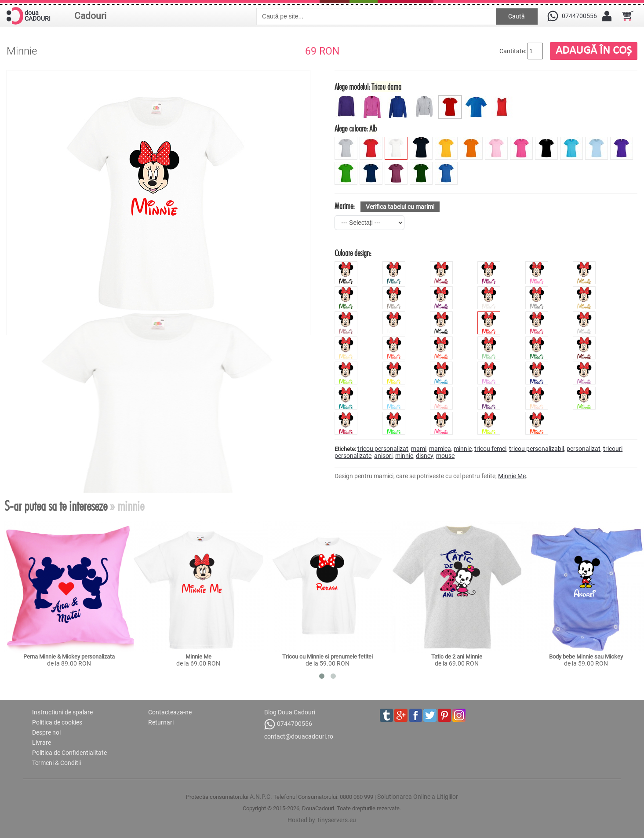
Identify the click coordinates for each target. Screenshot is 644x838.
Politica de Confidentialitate (69, 753)
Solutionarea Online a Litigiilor (418, 797)
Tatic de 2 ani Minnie (457, 657)
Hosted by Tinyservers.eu (322, 820)
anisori (383, 456)
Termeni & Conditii (56, 763)
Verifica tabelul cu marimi (400, 207)
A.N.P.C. (261, 797)
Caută (517, 16)
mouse (445, 456)
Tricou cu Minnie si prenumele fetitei (327, 657)
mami (419, 449)
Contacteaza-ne (170, 712)
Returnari (161, 722)
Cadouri (90, 16)
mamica (440, 449)
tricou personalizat (383, 449)
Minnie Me (512, 476)
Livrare (42, 743)
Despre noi (46, 732)
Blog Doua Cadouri (290, 712)
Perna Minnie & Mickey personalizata (69, 657)
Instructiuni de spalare (62, 712)
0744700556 (288, 724)
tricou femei (490, 449)
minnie (463, 449)
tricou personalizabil (537, 449)
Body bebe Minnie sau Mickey (586, 657)
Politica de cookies (57, 722)
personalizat (584, 449)
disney (425, 456)
